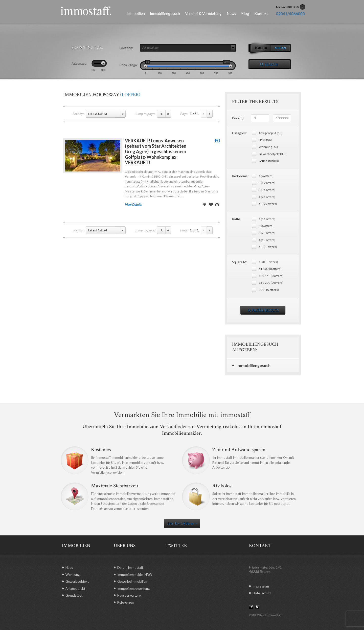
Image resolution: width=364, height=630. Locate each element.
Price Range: (129, 65)
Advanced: (79, 63)
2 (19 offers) (267, 183)
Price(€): (238, 118)
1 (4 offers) (266, 176)
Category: (239, 133)
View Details (133, 205)
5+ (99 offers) (268, 204)
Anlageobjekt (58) (270, 133)
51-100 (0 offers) (270, 269)
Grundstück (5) (269, 161)
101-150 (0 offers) (271, 276)
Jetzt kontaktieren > (182, 523)
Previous (204, 114)
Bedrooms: (240, 176)
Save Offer (211, 205)
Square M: (240, 262)
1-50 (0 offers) (268, 262)
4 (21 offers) (267, 197)
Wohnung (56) (268, 147)
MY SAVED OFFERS (291, 7)
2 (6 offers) (266, 226)
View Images (217, 205)
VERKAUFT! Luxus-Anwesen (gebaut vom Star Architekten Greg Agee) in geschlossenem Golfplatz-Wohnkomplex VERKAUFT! (156, 151)
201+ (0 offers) (269, 290)
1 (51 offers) (267, 219)
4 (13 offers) (267, 240)
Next (210, 114)
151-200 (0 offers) (271, 283)
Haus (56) (265, 140)
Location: (126, 48)
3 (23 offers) (267, 233)
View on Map (204, 205)
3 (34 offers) (267, 190)
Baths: (237, 219)
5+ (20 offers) (268, 247)
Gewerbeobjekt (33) (272, 154)
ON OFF (99, 70)
